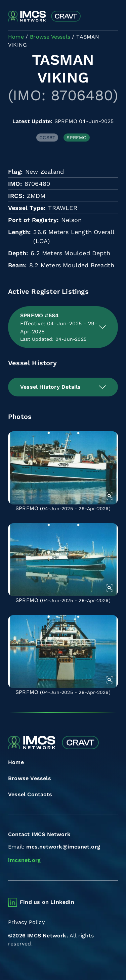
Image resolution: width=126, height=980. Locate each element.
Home (16, 762)
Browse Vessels (30, 778)
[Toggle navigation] (112, 17)
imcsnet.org (24, 860)
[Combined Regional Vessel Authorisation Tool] (44, 16)
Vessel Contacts (30, 794)
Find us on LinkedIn (47, 902)
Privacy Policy (26, 922)
